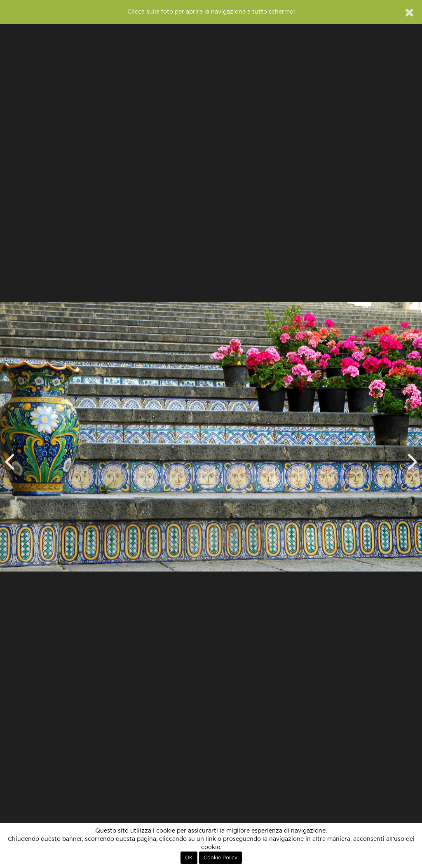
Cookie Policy (220, 858)
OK (189, 858)
